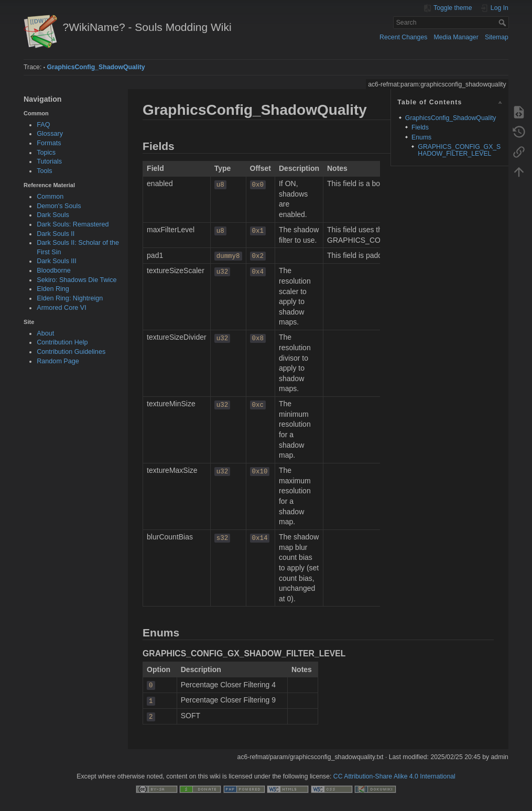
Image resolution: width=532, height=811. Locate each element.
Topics (46, 153)
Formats (49, 143)
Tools (44, 171)
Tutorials (49, 161)
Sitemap (497, 37)
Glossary (50, 134)
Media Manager (456, 37)
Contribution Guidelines (71, 352)
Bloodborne (53, 271)
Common (50, 197)
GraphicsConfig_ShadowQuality (96, 67)
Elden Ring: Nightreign (70, 298)
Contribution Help (62, 342)
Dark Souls (53, 215)
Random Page (58, 361)
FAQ (43, 125)
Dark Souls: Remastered (73, 224)
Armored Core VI (61, 308)
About (45, 333)
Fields (420, 127)
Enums (421, 137)
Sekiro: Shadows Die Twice (77, 280)
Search (503, 23)
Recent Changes (403, 37)
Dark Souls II (56, 234)
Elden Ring (53, 289)
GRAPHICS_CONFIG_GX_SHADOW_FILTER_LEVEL (459, 150)
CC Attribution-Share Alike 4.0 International (394, 776)
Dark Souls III (57, 261)
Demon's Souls (59, 206)
